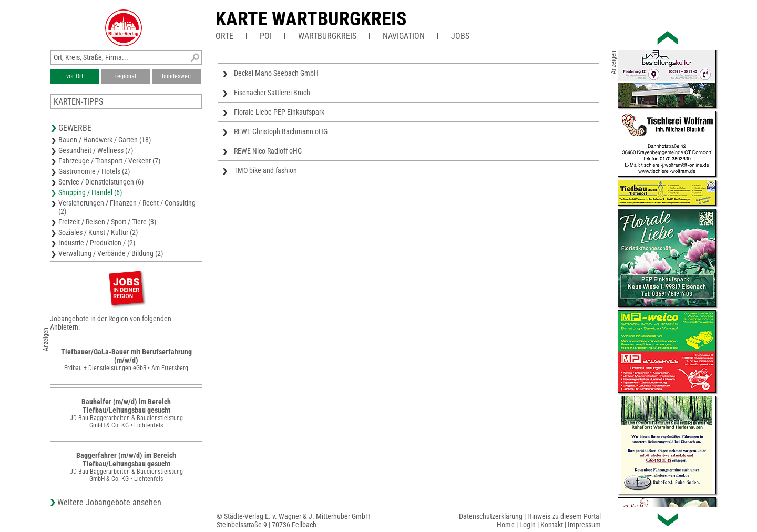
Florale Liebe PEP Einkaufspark (279, 112)
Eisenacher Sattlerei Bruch (272, 93)
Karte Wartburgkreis (311, 19)
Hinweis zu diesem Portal (564, 516)
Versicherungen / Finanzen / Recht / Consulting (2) (127, 207)
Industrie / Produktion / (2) (97, 243)
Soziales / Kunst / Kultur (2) (98, 232)
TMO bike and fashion (265, 170)
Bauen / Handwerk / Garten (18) (105, 140)
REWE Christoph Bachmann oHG (281, 131)
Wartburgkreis (327, 36)
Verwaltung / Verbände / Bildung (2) (111, 253)
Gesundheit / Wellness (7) (96, 150)
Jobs (460, 36)
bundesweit (177, 76)
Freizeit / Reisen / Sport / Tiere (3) (107, 222)
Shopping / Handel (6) (90, 192)
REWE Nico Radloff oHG (268, 151)
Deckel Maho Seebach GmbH (276, 73)
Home (506, 525)
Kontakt (552, 525)
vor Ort (75, 76)
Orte (224, 36)
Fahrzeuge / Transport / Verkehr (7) (109, 161)
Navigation (404, 36)
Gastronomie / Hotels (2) (94, 171)
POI (266, 36)
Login (528, 525)
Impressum (584, 525)
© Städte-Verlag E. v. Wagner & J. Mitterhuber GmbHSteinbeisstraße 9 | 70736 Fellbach (293, 520)
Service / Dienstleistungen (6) (101, 182)
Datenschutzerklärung (491, 516)
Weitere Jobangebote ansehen (109, 502)
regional (126, 76)
